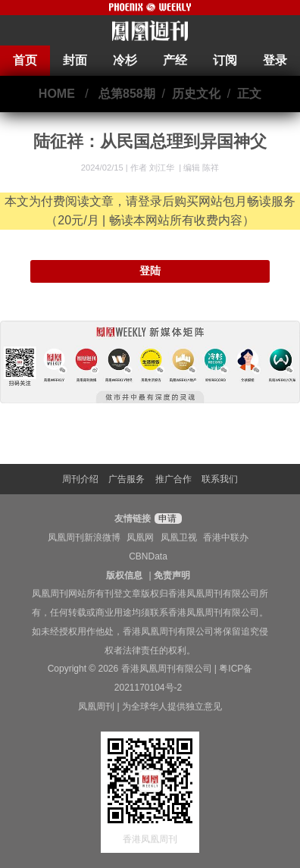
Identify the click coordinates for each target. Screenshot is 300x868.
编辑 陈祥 (201, 168)
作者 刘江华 (153, 168)
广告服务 (127, 479)
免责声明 (172, 575)
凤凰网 (140, 537)
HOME (57, 94)
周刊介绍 (80, 479)
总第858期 (127, 94)
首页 (25, 60)
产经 (175, 60)
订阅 (225, 60)
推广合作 (173, 479)
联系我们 (220, 479)
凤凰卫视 (179, 537)
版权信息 (124, 575)
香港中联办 (226, 537)
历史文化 (196, 94)
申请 (166, 519)
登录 (275, 60)
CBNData (148, 556)
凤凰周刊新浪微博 (84, 537)
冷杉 (125, 60)
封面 (75, 60)
